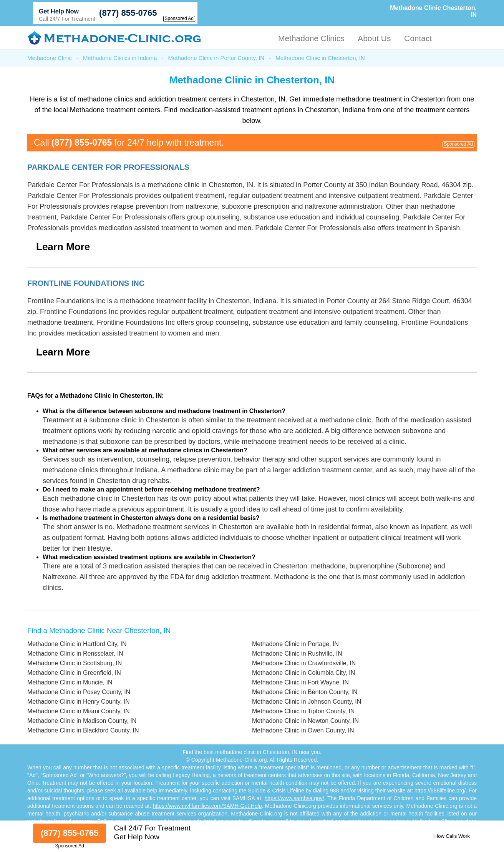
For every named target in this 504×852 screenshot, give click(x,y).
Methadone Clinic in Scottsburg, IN (75, 663)
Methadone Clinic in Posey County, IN (79, 692)
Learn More (63, 247)
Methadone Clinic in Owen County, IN (303, 730)
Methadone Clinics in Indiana (120, 58)
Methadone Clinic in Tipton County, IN (303, 711)
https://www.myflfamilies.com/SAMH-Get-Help (207, 806)
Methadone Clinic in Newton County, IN (305, 721)
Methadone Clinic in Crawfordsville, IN (304, 663)
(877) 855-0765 (128, 13)
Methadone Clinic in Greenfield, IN (74, 673)
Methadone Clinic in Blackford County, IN (83, 730)
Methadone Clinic (50, 58)
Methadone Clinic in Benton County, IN (305, 692)
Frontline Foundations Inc (86, 283)
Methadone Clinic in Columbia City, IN (303, 673)
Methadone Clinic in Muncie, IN (70, 682)
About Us (374, 38)
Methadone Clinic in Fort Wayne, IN (300, 682)
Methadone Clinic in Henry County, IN (79, 702)
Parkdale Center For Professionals (108, 167)
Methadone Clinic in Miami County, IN (78, 711)
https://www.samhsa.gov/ (294, 798)
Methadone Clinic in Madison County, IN (82, 721)
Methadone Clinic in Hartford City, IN (77, 644)
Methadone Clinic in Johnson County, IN (307, 702)
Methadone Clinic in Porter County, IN (216, 58)
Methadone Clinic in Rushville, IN (297, 654)
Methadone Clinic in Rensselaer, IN (75, 654)
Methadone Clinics (311, 38)
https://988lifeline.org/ (440, 791)
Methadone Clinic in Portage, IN (295, 644)
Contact (418, 38)
